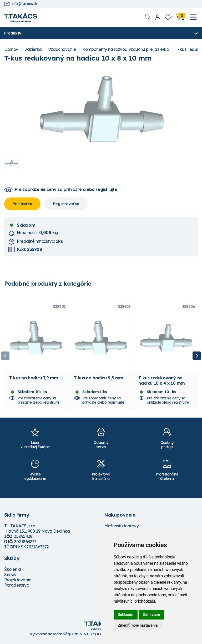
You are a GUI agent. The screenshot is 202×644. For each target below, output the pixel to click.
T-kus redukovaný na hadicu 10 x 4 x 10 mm (162, 382)
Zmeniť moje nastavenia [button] (138, 625)
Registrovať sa (66, 204)
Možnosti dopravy (122, 527)
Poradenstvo (17, 586)
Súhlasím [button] (126, 615)
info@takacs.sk (21, 4)
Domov (11, 49)
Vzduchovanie (62, 49)
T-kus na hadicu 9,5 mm (99, 379)
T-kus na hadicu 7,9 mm (34, 379)
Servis (10, 575)
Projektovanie (18, 581)
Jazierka (33, 49)
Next (197, 356)
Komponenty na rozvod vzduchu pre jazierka (126, 49)
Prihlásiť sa (22, 204)
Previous (5, 356)
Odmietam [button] (151, 615)
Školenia (13, 570)
